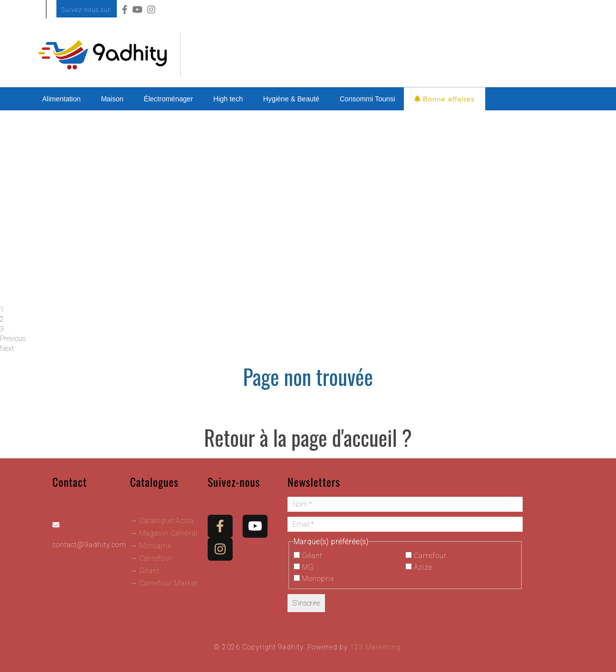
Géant (308, 556)
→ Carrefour (151, 558)
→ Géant (145, 571)
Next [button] (7, 348)
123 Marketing (375, 647)
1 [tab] (2, 310)
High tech (228, 99)
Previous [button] (13, 338)
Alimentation (62, 99)
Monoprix (314, 579)
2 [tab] (2, 319)
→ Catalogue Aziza (162, 521)
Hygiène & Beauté (291, 99)
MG (304, 567)
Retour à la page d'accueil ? (308, 437)
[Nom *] (405, 504)
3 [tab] (2, 329)
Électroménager (168, 99)
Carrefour (426, 556)
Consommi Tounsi (368, 99)
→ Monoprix (151, 546)
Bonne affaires (445, 99)
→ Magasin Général (164, 533)
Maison (112, 99)
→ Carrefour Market (164, 583)
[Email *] (405, 524)
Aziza (419, 567)
